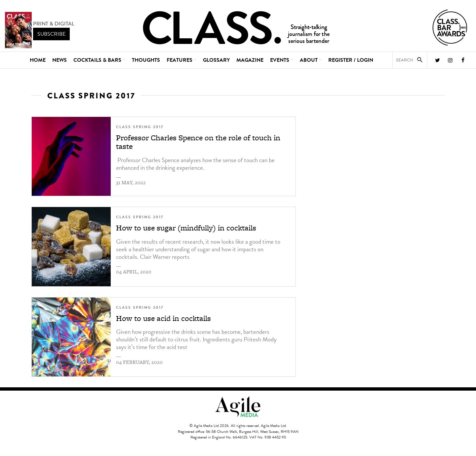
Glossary (216, 60)
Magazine (250, 60)
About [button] (309, 60)
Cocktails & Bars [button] (97, 60)
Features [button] (179, 60)
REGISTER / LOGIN (351, 60)
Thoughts (146, 60)
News (59, 60)
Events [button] (280, 60)
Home (38, 60)
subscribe (51, 34)
